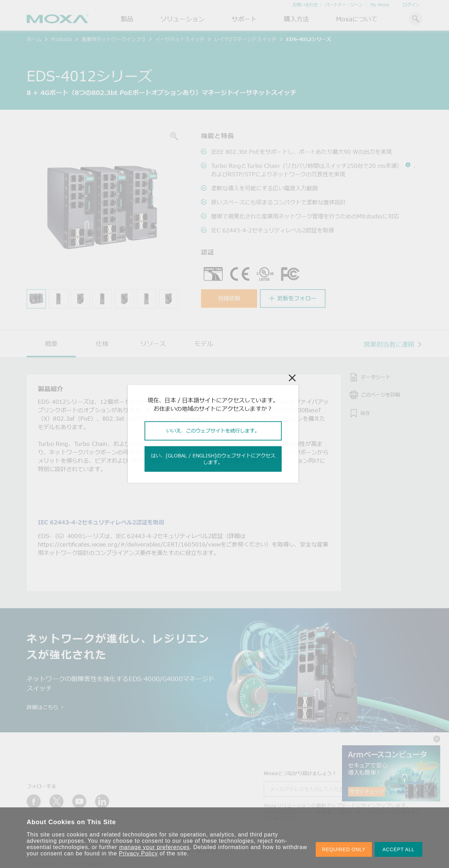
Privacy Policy (138, 853)
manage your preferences (155, 847)
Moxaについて (357, 19)
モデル (204, 344)
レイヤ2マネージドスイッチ (245, 39)
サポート (244, 19)
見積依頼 (229, 298)
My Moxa (380, 5)
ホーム (34, 39)
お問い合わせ (305, 5)
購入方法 (296, 19)
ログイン (411, 5)
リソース (153, 344)
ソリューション (182, 19)
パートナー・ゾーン (344, 5)
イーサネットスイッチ (180, 39)
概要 (51, 344)
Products (62, 39)
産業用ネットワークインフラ (114, 39)
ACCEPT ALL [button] (398, 849)
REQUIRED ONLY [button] (344, 849)
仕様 (102, 344)
